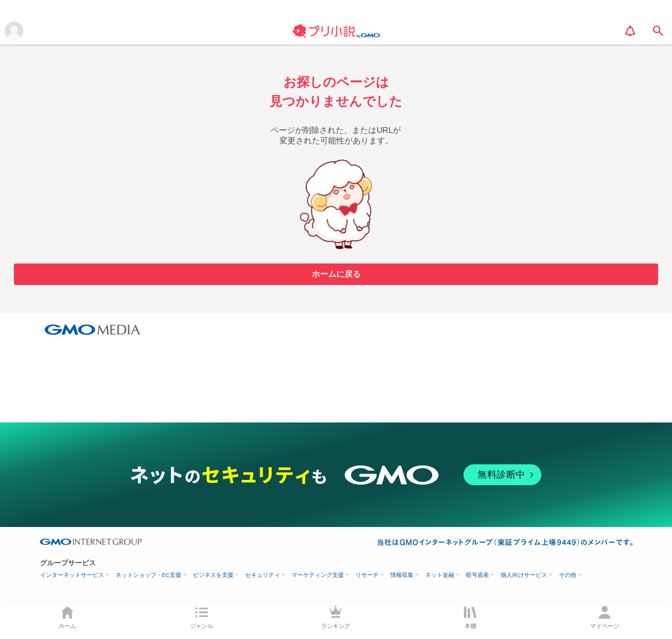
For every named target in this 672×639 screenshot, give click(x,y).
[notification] (630, 31)
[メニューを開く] (14, 31)
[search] (658, 31)
